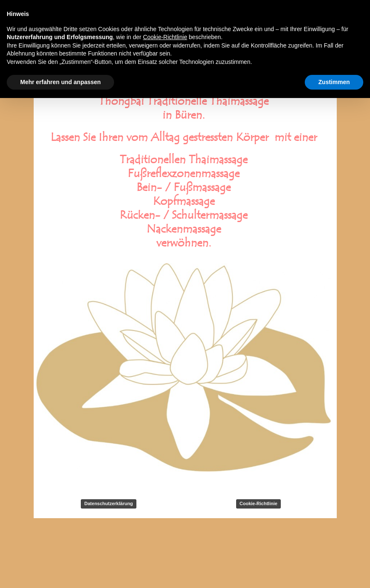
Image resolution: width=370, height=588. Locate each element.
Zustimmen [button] (334, 82)
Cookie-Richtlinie (258, 503)
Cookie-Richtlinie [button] (165, 37)
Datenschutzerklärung (109, 503)
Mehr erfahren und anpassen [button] (60, 82)
